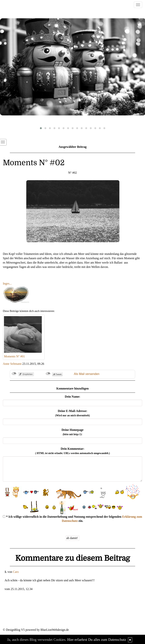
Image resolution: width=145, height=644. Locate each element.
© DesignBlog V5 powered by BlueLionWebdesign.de (36, 630)
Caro (16, 572)
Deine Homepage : (73, 432)
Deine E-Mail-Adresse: (72, 413)
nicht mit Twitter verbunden (48, 374)
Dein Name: (72, 397)
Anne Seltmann (12, 364)
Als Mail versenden (87, 374)
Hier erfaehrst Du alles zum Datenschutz (97, 640)
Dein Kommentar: (72, 451)
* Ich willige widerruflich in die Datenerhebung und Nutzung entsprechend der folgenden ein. (72, 519)
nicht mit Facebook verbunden (14, 374)
